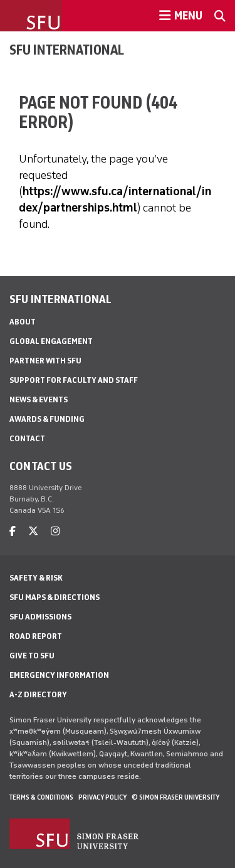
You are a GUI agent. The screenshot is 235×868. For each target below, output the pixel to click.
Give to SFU (32, 656)
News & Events (39, 399)
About (23, 322)
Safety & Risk (36, 578)
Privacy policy (102, 797)
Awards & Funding (47, 419)
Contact (27, 438)
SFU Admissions (40, 617)
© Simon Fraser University (175, 797)
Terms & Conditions (41, 797)
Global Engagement (51, 341)
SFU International (67, 50)
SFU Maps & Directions (55, 597)
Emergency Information (59, 675)
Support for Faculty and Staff (74, 380)
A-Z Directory (38, 694)
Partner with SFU (45, 361)
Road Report (36, 636)
